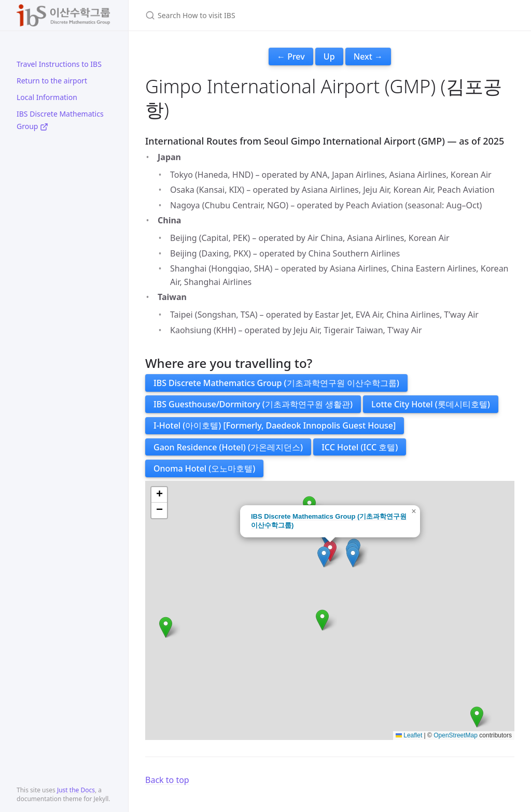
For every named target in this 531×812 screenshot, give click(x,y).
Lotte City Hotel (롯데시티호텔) (431, 404)
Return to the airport (52, 81)
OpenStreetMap (456, 735)
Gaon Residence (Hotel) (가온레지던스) (228, 447)
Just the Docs (76, 790)
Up (329, 56)
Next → (368, 56)
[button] (353, 557)
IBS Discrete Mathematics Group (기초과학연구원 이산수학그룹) (276, 383)
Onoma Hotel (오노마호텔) (204, 468)
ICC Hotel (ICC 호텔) (360, 447)
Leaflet (409, 735)
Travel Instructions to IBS (59, 64)
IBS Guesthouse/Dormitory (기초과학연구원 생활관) (253, 404)
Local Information (47, 97)
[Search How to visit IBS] (268, 15)
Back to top (167, 780)
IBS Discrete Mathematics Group (60, 120)
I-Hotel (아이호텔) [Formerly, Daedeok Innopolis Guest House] (275, 425)
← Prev (291, 56)
